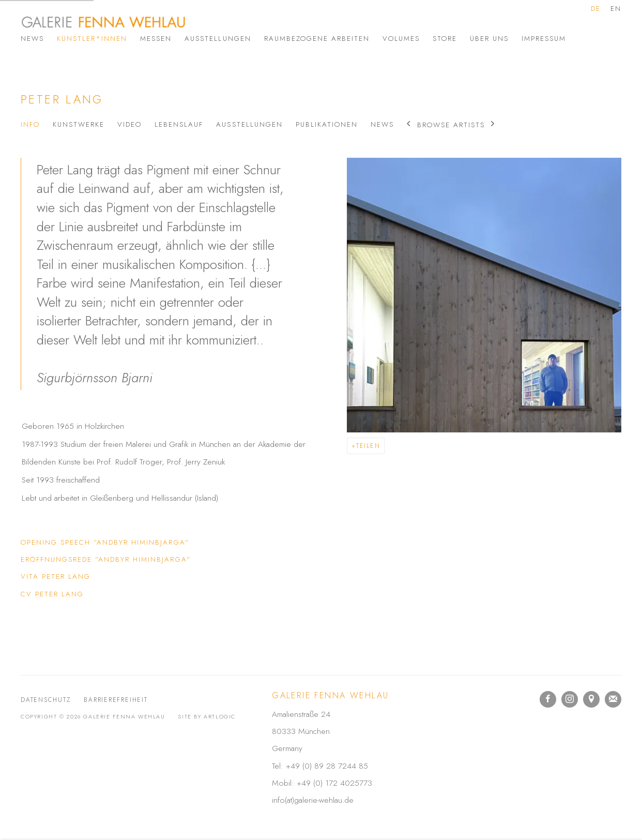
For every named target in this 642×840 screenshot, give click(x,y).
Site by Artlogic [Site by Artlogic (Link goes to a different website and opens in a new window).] (207, 716)
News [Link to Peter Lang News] (382, 124)
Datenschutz (46, 700)
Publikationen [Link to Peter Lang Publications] (327, 124)
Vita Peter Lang (79, 578)
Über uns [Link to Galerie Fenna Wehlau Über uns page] (489, 39)
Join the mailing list (613, 699)
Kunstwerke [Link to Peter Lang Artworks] (79, 124)
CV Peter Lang (79, 596)
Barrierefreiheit (116, 700)
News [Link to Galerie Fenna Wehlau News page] (32, 39)
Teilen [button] (368, 446)
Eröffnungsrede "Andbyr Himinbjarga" (106, 561)
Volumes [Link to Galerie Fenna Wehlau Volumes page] (401, 39)
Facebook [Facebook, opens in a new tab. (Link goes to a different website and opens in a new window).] (548, 699)
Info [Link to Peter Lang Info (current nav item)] (30, 124)
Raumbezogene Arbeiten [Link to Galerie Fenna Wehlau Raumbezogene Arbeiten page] (317, 39)
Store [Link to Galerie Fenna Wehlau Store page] (445, 39)
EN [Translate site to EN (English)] (616, 9)
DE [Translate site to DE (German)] (596, 9)
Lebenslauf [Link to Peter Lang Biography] (179, 124)
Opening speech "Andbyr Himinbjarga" (105, 544)
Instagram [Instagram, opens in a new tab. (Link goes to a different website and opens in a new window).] (570, 699)
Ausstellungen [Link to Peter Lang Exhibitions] (249, 124)
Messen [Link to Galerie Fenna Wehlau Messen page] (156, 39)
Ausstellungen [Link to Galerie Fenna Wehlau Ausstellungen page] (218, 39)
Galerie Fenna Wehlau (103, 22)
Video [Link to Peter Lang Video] (129, 124)
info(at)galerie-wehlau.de (313, 800)
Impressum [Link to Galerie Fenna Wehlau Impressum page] (544, 39)
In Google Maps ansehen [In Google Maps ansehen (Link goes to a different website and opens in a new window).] (591, 699)
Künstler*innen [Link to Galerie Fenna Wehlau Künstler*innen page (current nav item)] (92, 39)
